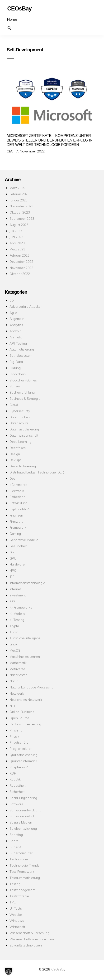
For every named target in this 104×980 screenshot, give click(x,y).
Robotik (15, 779)
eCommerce (18, 485)
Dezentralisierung (23, 466)
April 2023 (17, 243)
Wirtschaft (17, 927)
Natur (14, 681)
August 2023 (19, 225)
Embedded (17, 497)
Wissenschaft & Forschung (29, 933)
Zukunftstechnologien (26, 945)
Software (16, 804)
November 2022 (21, 268)
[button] (9, 971)
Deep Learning (20, 441)
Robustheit (17, 785)
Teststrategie (19, 896)
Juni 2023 (16, 237)
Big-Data (16, 362)
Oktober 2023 (20, 212)
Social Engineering (23, 798)
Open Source (19, 718)
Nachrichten (19, 675)
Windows (17, 920)
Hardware (17, 564)
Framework (18, 527)
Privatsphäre (19, 742)
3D (12, 300)
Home (12, 19)
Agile (13, 313)
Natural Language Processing (31, 687)
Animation (17, 337)
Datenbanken (20, 417)
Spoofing (16, 835)
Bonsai (15, 386)
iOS (12, 601)
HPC (13, 570)
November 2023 (21, 206)
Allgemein (17, 319)
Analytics (16, 325)
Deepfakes (18, 448)
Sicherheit (17, 792)
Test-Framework (22, 871)
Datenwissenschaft (24, 435)
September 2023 (22, 218)
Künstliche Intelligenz (25, 638)
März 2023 (17, 249)
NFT (13, 706)
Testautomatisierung (25, 878)
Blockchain (18, 374)
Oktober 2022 (20, 274)
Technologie (19, 859)
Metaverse (17, 669)
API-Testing (18, 343)
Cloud (14, 405)
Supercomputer (21, 853)
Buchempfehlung (22, 392)
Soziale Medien (21, 822)
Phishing (16, 730)
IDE (12, 577)
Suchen (11, 28)
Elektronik (17, 491)
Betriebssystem (21, 355)
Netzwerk (17, 693)
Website (16, 914)
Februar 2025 (19, 194)
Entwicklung (19, 503)
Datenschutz (19, 423)
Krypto (14, 626)
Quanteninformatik (23, 761)
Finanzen (16, 515)
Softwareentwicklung (25, 810)
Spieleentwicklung (23, 828)
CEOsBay (58, 969)
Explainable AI (20, 509)
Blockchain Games (23, 380)
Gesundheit (18, 546)
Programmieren (21, 748)
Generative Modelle (24, 540)
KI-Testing (17, 620)
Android (15, 331)
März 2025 (17, 188)
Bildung (15, 368)
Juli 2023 (16, 231)
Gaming (15, 534)
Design (15, 454)
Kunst (14, 632)
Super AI (16, 847)
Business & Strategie (25, 398)
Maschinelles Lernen (25, 656)
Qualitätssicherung (24, 755)
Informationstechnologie (27, 583)
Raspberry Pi (19, 767)
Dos (12, 478)
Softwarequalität (22, 816)
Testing (15, 884)
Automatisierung (22, 349)
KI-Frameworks (21, 607)
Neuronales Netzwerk (26, 700)
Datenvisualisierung (24, 429)
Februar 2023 (19, 255)
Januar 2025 (19, 200)
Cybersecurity (20, 411)
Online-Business (22, 712)
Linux (13, 644)
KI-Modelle (17, 613)
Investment (18, 595)
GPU (13, 558)
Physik (14, 736)
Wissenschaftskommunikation (32, 939)
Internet (15, 589)
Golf (12, 552)
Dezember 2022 (21, 261)
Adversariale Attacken (26, 306)
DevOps (16, 460)
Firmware (17, 521)
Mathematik (18, 663)
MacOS (15, 650)
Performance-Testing (25, 724)
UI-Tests (16, 908)
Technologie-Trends (24, 865)
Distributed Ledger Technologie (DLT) (37, 472)
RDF (13, 773)
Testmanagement (22, 890)
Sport (14, 841)
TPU (13, 902)
